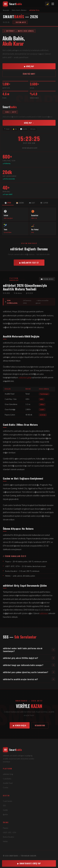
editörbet (44, 613)
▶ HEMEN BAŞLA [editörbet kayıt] (20, 725)
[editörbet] (29, 750)
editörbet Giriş (8, 774)
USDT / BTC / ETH (9, 833)
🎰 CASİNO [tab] (20, 203)
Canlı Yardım (8, 801)
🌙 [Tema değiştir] (47, 4)
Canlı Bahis (7, 779)
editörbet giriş (25, 377)
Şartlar (6, 814)
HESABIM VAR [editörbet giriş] (40, 725)
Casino (6, 787)
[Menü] (53, 4)
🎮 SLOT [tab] (32, 203)
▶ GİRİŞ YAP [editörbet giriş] (29, 66)
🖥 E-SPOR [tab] (44, 203)
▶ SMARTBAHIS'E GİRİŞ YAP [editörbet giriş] (29, 863)
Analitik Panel (8, 783)
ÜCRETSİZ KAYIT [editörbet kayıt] (29, 74)
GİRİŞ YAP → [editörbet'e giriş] (29, 123)
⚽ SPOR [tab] (8, 203)
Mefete (5, 841)
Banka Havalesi (9, 837)
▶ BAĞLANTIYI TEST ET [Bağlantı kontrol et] (29, 263)
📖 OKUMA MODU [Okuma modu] (47, 279)
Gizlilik (5, 810)
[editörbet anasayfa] (12, 4)
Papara (6, 828)
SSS (4, 806)
